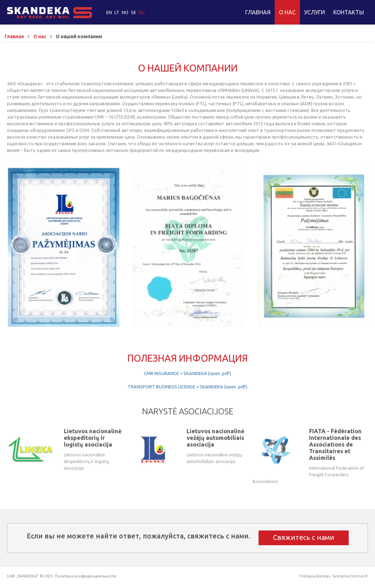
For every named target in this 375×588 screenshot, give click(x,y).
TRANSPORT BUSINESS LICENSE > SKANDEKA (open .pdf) (187, 387)
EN (110, 12)
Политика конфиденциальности (85, 576)
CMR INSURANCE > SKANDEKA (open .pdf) (187, 373)
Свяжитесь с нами (304, 537)
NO (126, 12)
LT (117, 12)
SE (134, 12)
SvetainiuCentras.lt (350, 576)
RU (142, 12)
